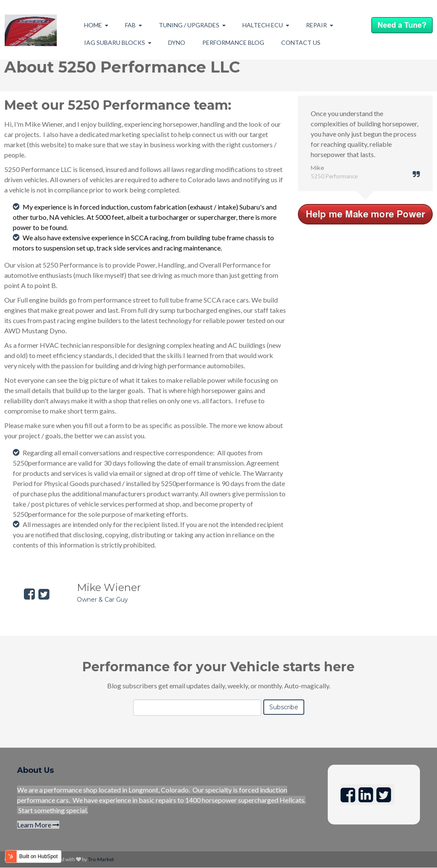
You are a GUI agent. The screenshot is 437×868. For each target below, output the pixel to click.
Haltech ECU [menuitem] (263, 25)
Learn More (38, 825)
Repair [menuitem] (316, 25)
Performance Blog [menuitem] (233, 42)
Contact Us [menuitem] (301, 42)
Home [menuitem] (93, 25)
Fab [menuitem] (130, 25)
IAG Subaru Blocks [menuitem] (115, 42)
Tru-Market (101, 859)
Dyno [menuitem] (177, 42)
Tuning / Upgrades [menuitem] (189, 25)
